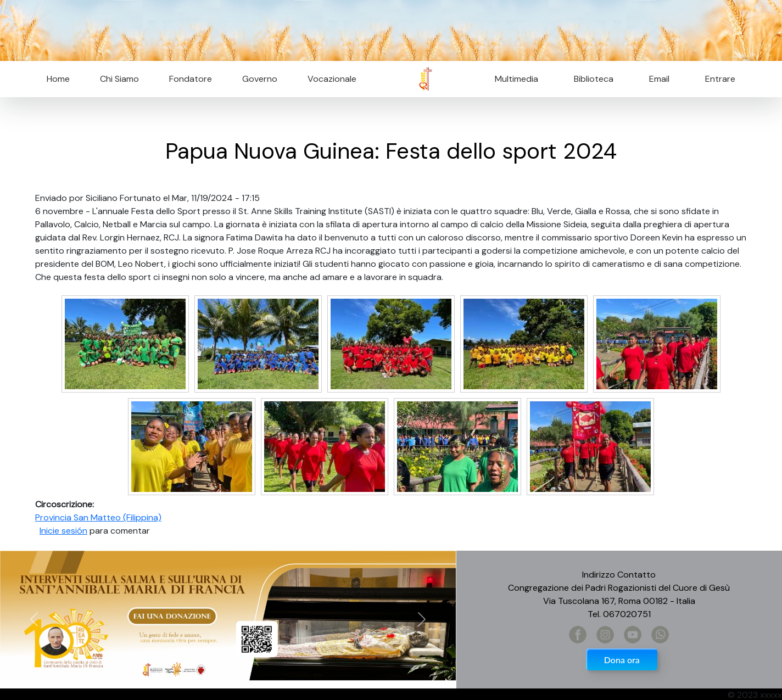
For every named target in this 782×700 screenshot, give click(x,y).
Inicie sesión (63, 531)
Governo (260, 79)
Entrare (720, 79)
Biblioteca (594, 79)
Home (58, 79)
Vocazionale (332, 79)
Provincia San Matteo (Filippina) (98, 517)
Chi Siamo (119, 79)
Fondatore (191, 79)
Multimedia (516, 79)
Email (656, 79)
